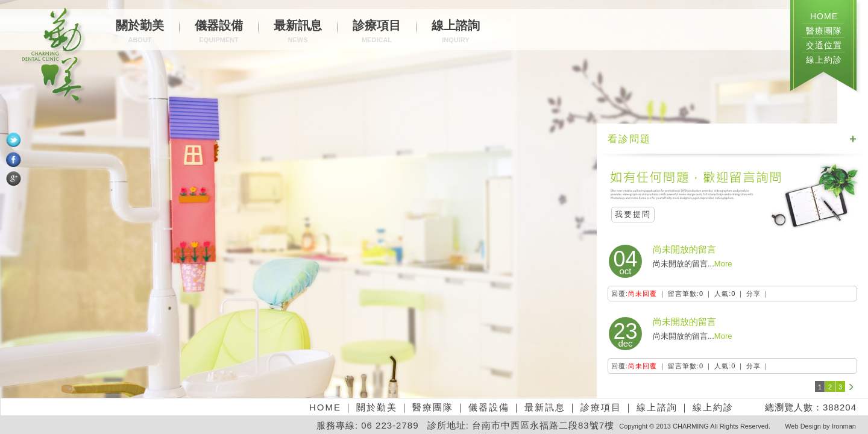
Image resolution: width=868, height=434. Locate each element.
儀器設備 (219, 33)
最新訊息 (298, 33)
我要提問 (633, 214)
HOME (824, 16)
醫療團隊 (824, 31)
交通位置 (824, 45)
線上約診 (824, 60)
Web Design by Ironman (820, 426)
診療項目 (377, 33)
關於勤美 (140, 33)
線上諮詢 (456, 33)
